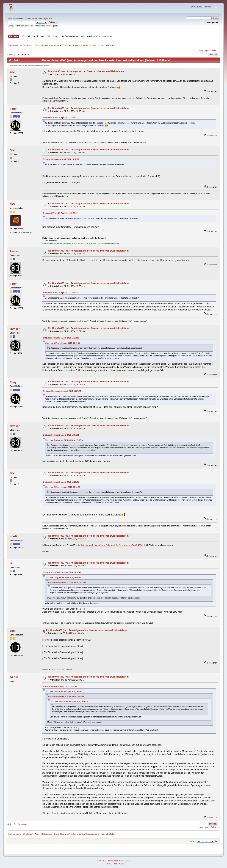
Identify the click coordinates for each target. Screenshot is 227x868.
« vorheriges (204, 51)
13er (13, 631)
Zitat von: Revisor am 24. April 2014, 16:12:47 (62, 572)
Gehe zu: (193, 841)
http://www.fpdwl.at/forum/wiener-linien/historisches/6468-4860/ (112, 545)
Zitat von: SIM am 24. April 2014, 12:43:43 (60, 118)
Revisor (15, 251)
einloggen (34, 18)
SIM (12, 72)
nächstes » (215, 51)
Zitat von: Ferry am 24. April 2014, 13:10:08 (61, 159)
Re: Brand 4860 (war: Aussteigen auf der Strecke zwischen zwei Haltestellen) (88, 108)
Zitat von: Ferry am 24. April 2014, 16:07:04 (61, 435)
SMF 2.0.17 (102, 861)
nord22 (14, 536)
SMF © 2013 (113, 861)
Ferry (13, 109)
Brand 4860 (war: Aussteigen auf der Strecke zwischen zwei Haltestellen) (86, 71)
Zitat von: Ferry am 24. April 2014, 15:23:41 (61, 338)
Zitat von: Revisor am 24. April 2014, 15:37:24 (62, 391)
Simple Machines (126, 861)
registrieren (48, 18)
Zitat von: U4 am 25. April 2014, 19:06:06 (60, 687)
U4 (12, 563)
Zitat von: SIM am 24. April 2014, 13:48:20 (60, 213)
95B (12, 204)
